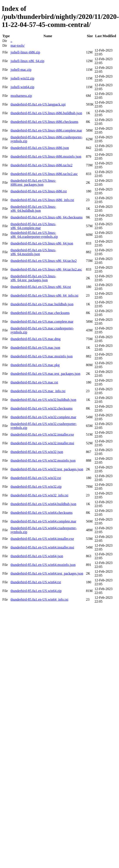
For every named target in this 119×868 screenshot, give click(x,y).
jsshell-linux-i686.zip (25, 52)
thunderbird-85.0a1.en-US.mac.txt (34, 382)
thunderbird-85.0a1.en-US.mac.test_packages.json (45, 374)
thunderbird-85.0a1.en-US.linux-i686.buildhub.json (46, 113)
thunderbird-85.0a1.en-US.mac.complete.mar (42, 322)
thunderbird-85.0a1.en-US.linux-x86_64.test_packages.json (33, 278)
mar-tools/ (17, 45)
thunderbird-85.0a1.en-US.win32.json (37, 452)
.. (11, 41)
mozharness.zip (21, 96)
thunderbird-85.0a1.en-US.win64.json (37, 556)
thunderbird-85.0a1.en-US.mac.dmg (35, 339)
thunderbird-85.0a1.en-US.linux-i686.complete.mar (46, 130)
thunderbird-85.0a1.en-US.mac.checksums (40, 313)
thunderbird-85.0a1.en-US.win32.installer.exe (42, 434)
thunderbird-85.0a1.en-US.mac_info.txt (38, 391)
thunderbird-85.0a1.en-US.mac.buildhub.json (42, 304)
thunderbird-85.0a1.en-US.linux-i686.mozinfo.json (46, 156)
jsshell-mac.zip (21, 70)
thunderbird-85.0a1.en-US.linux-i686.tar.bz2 (41, 165)
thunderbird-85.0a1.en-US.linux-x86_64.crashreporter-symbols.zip (34, 235)
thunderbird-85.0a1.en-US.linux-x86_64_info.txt (44, 295)
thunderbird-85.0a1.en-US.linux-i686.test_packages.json (33, 183)
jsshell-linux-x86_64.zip (27, 61)
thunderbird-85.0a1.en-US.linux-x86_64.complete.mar (33, 226)
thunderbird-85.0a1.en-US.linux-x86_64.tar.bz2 (43, 261)
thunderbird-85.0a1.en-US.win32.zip (36, 487)
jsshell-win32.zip (22, 78)
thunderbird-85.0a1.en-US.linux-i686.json (40, 148)
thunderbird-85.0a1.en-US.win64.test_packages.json (47, 573)
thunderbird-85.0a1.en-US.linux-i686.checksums (44, 122)
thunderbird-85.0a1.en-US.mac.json (35, 348)
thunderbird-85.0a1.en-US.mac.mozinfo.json (42, 356)
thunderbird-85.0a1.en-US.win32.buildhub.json (43, 400)
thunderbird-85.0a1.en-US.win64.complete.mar (43, 521)
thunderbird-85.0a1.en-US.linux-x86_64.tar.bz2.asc (46, 269)
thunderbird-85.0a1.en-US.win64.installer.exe (42, 539)
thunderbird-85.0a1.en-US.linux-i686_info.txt (42, 200)
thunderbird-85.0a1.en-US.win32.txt (36, 478)
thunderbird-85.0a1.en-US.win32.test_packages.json (47, 469)
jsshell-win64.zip (22, 87)
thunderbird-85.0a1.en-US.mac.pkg (35, 365)
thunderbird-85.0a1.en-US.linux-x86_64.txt (41, 287)
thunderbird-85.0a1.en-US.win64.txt (36, 582)
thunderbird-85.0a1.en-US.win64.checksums (41, 513)
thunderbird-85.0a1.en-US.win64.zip (36, 591)
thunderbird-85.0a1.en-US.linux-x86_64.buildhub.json (33, 209)
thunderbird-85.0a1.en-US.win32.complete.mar (43, 417)
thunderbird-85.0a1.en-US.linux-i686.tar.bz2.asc (44, 174)
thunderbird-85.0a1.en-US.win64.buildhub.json (43, 504)
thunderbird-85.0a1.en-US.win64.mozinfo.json (43, 565)
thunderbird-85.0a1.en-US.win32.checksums (41, 408)
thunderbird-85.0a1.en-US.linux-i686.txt (39, 191)
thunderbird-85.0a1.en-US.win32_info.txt (39, 495)
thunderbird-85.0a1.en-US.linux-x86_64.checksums (46, 217)
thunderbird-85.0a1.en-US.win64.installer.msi (42, 547)
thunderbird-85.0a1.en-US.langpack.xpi (38, 104)
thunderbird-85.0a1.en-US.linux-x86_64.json (42, 243)
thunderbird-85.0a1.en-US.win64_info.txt (39, 599)
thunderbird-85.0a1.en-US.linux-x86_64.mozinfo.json (33, 252)
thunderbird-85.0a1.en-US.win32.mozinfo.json (43, 460)
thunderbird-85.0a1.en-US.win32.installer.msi (42, 443)
